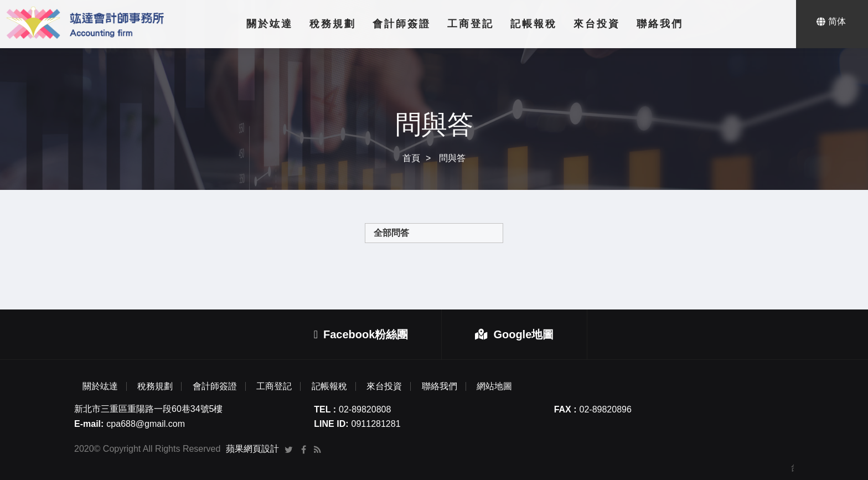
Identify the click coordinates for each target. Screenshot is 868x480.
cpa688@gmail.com (146, 424)
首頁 (411, 158)
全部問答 (391, 233)
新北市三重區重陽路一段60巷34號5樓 (149, 409)
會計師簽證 (402, 24)
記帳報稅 (534, 24)
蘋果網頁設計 (252, 449)
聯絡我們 (660, 24)
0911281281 (376, 424)
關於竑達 (270, 24)
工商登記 (471, 24)
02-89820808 (365, 409)
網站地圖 (494, 386)
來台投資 (597, 24)
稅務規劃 (333, 24)
